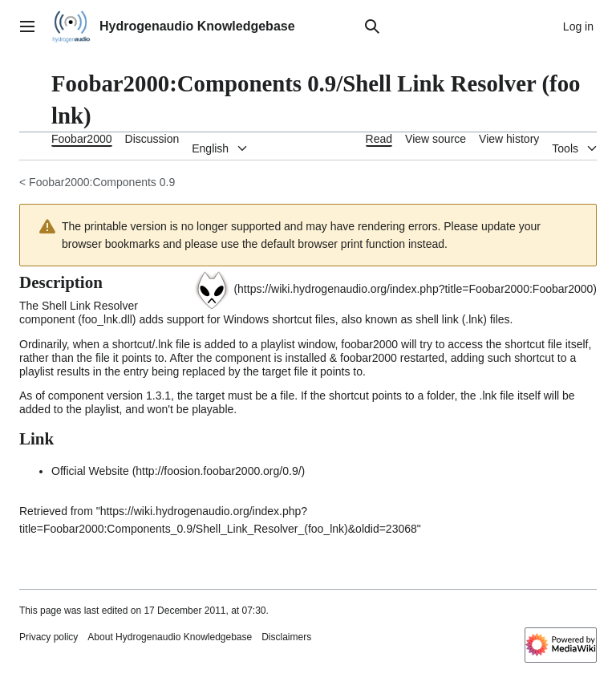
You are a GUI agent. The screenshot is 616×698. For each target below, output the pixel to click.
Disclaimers (286, 637)
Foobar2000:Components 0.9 (102, 182)
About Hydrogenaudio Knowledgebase (170, 637)
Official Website (90, 471)
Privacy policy (49, 637)
